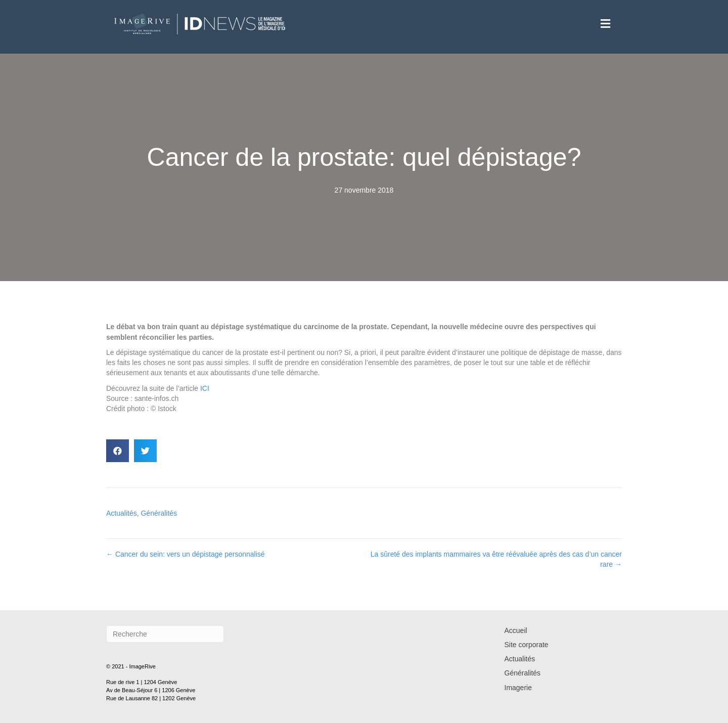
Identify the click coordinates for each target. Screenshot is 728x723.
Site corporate (527, 645)
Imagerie (518, 688)
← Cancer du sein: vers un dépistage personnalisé (186, 554)
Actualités (122, 513)
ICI (205, 388)
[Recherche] (165, 634)
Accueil (516, 630)
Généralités (159, 513)
